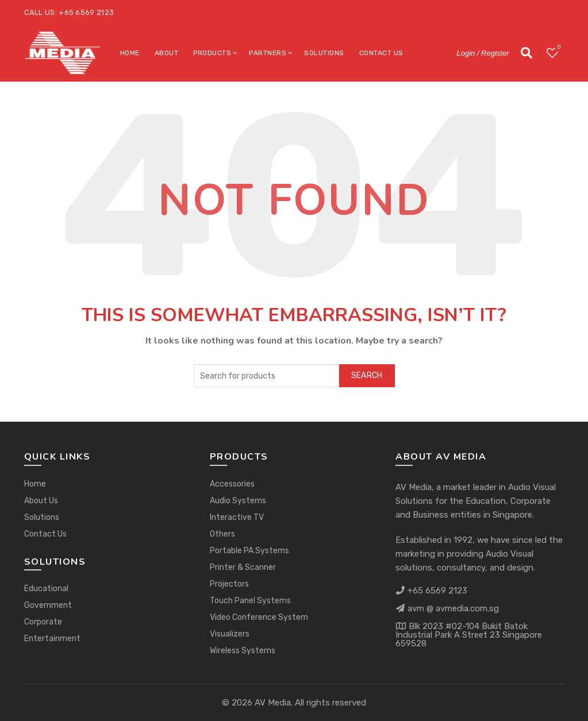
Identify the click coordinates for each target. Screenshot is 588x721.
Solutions (324, 53)
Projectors (229, 584)
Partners (268, 53)
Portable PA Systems (249, 551)
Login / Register (483, 53)
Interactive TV (237, 517)
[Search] (526, 53)
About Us (41, 501)
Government (48, 605)
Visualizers (230, 634)
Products (212, 53)
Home (130, 53)
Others (222, 534)
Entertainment (52, 639)
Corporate (43, 622)
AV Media (273, 703)
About (167, 53)
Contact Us (381, 53)
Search (367, 375)
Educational (46, 589)
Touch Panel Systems (250, 601)
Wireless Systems (243, 651)
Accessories (232, 484)
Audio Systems (238, 501)
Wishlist (558, 48)
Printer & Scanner (243, 567)
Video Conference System (259, 617)
